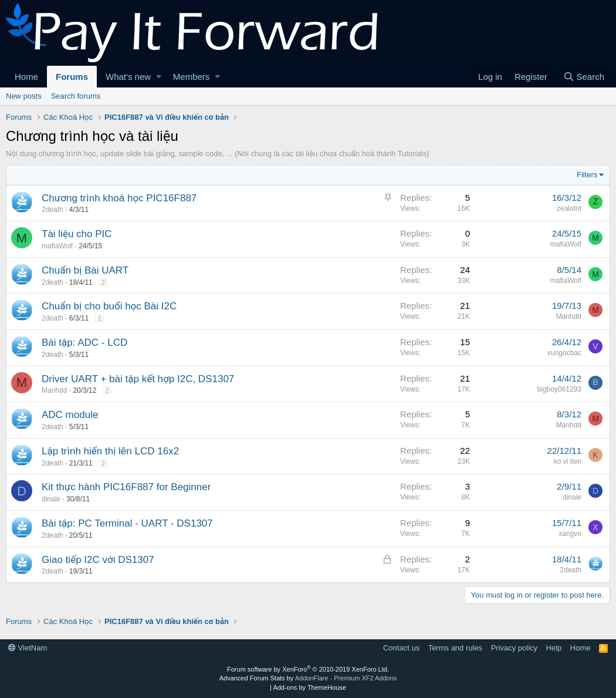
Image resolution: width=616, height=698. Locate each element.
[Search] (584, 77)
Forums (72, 77)
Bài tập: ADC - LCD (84, 343)
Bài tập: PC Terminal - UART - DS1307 (127, 523)
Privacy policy (514, 648)
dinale (51, 499)
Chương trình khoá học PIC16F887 (119, 198)
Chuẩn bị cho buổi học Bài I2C (109, 306)
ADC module (70, 415)
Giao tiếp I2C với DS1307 (98, 560)
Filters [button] (587, 175)
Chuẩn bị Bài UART (85, 270)
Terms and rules (455, 648)
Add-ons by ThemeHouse (309, 687)
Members (192, 77)
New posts (24, 96)
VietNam (28, 648)
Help (554, 648)
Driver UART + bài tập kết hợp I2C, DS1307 (138, 379)
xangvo (570, 534)
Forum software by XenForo (308, 669)
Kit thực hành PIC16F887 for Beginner (126, 487)
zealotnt (569, 208)
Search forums (76, 96)
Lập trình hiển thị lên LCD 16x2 (110, 451)
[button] (159, 77)
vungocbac (564, 353)
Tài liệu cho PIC (77, 234)
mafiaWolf (57, 246)
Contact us (401, 648)
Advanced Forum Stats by (308, 678)
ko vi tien (568, 461)
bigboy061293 (559, 389)
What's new (128, 77)
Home (26, 77)
